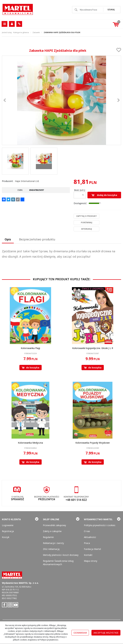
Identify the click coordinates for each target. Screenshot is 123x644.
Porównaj (87, 223)
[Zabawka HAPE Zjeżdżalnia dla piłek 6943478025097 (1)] (61, 100)
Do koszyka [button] (30, 368)
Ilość (80, 190)
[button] (8, 240)
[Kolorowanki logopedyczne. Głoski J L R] (93, 348)
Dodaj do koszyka (104, 195)
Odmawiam (80, 633)
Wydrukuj (87, 229)
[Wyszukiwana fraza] (88, 10)
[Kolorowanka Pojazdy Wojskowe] (93, 443)
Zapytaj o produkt (86, 216)
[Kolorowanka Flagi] (30, 348)
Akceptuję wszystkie (106, 633)
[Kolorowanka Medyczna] (30, 443)
